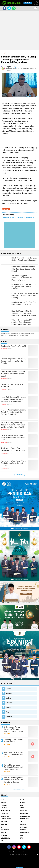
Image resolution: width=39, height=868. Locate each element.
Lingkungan (24, 813)
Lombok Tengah (25, 816)
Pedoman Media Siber (19, 852)
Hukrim (9, 689)
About (10, 852)
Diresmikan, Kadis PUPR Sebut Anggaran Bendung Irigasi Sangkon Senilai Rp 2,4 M (19, 217)
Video (21, 835)
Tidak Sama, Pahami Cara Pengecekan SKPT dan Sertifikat (13, 449)
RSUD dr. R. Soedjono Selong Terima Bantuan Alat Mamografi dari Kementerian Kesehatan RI (13, 425)
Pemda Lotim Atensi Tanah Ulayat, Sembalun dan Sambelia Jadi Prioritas (14, 463)
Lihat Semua (20, 475)
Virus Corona (6, 838)
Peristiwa (23, 830)
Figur (8, 712)
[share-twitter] (9, 8)
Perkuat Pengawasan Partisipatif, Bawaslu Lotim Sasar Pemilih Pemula (13, 361)
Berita (22, 800)
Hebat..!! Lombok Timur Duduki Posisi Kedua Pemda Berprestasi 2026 (13, 438)
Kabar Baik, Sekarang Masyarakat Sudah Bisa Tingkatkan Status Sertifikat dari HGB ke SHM (13, 399)
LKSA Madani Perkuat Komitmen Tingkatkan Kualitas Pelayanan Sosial (13, 374)
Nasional (4, 824)
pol (2, 841)
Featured (9, 703)
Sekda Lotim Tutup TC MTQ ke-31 (13, 346)
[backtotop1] (37, 855)
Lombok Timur (6, 819)
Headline (9, 717)
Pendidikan (5, 830)
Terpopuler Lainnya (20, 790)
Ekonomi (9, 693)
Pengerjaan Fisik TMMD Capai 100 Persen (12, 385)
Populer (28, 3)
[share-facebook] (4, 8)
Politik (3, 833)
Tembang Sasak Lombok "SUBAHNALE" (13, 741)
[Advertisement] (19, 30)
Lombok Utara (24, 819)
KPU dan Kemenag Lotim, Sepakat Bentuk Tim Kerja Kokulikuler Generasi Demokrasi (14, 412)
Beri (2, 800)
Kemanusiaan (6, 811)
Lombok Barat (6, 816)
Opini (3, 827)
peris (21, 838)
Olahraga (23, 824)
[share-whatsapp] (14, 8)
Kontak (29, 852)
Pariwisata (23, 827)
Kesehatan (6, 209)
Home (3, 53)
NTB (21, 822)
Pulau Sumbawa (25, 833)
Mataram (4, 822)
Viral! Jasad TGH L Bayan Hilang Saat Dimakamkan (14, 753)
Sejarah (9, 707)
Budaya (9, 698)
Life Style (4, 813)
